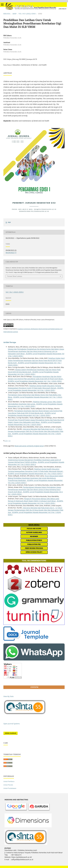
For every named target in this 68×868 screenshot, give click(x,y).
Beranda (7, 14)
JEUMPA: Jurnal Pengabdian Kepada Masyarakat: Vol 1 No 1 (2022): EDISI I (35, 381)
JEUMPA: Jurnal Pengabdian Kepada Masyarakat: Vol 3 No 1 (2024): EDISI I (33, 373)
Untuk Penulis (8, 785)
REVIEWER (34, 536)
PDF (9, 222)
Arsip (14, 14)
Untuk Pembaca (9, 781)
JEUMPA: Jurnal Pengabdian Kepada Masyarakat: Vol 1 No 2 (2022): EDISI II (35, 474)
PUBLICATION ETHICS (34, 540)
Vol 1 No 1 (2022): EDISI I (27, 14)
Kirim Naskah (11, 733)
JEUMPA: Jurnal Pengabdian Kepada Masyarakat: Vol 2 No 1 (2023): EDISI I (35, 423)
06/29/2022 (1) (11, 253)
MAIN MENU (34, 525)
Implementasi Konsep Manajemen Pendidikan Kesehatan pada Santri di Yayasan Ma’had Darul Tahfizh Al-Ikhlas (34, 461)
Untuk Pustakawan (10, 788)
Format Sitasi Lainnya (15, 276)
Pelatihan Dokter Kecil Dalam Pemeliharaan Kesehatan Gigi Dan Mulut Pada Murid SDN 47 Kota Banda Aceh (36, 360)
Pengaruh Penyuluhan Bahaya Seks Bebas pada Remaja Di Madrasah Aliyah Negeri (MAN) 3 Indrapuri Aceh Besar (34, 500)
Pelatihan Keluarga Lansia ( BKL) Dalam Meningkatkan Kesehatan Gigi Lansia (35, 403)
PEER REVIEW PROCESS (34, 548)
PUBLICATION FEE (34, 544)
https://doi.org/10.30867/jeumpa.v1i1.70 (22, 59)
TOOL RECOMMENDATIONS (34, 561)
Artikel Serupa (10, 342)
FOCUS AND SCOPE (34, 529)
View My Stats (9, 696)
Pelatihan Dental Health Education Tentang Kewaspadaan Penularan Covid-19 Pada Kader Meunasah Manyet (34, 387)
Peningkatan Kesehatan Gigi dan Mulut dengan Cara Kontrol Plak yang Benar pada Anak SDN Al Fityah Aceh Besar (36, 378)
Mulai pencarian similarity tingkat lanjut (29, 446)
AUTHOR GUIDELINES (34, 532)
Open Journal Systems (12, 724)
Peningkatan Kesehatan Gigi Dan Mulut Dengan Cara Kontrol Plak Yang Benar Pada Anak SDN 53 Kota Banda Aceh (35, 412)
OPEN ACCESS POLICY (34, 552)
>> (10, 441)
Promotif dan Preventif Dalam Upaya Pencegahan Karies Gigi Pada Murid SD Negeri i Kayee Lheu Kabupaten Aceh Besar (36, 421)
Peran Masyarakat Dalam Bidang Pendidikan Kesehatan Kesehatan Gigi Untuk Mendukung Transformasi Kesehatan (36, 478)
